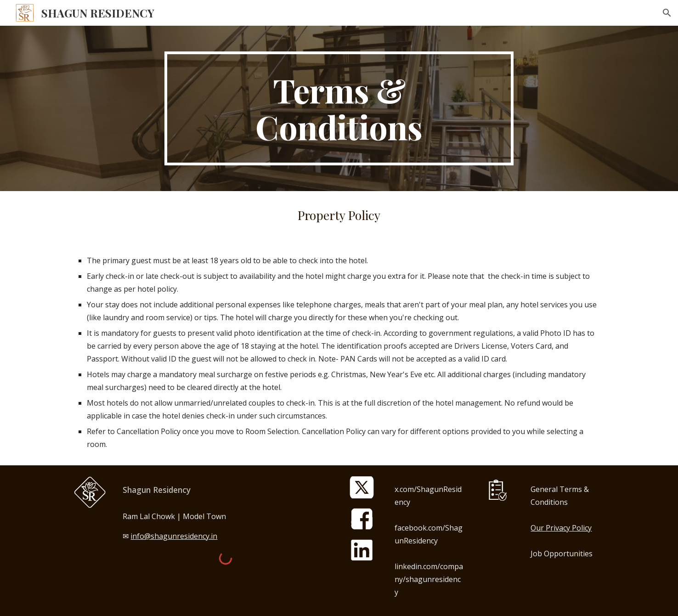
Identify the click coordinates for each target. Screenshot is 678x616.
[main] (339, 108)
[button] (667, 13)
